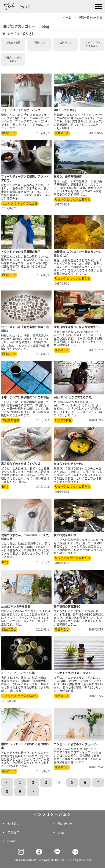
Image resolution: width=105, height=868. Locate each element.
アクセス (13, 832)
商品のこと (39, 42)
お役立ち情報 (13, 42)
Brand (11, 841)
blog (5, 487)
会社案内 (13, 824)
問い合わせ (65, 824)
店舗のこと (66, 42)
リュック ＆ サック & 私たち (92, 44)
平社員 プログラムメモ (13, 59)
